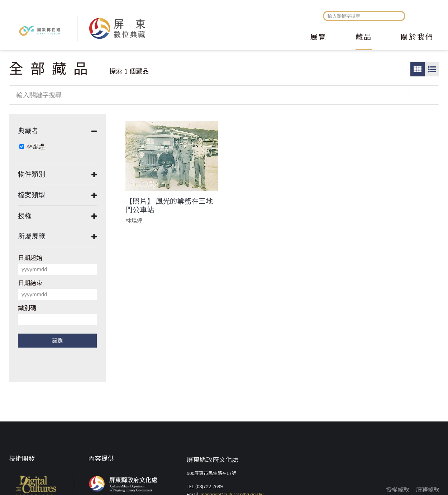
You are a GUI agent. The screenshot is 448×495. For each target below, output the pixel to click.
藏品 (364, 37)
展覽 (319, 37)
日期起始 (30, 257)
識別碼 (27, 308)
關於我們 (417, 37)
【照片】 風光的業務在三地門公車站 (169, 205)
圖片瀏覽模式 (418, 69)
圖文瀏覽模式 (432, 69)
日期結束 (30, 282)
